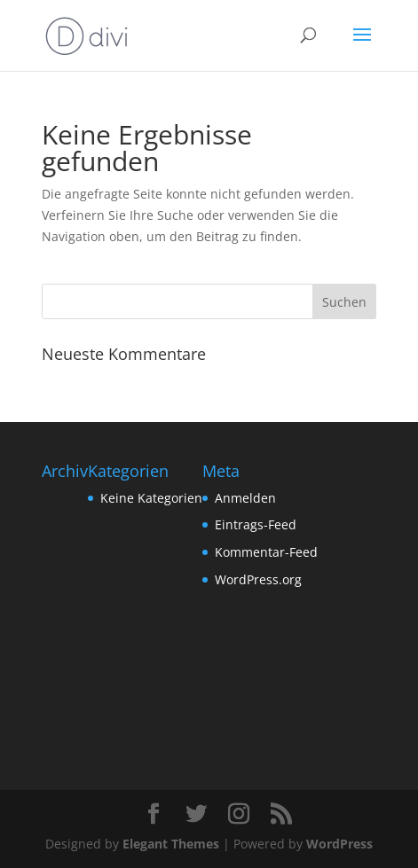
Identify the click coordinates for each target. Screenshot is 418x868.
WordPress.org (258, 579)
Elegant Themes (171, 844)
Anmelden (245, 498)
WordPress (339, 844)
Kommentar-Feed (266, 552)
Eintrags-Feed (256, 524)
